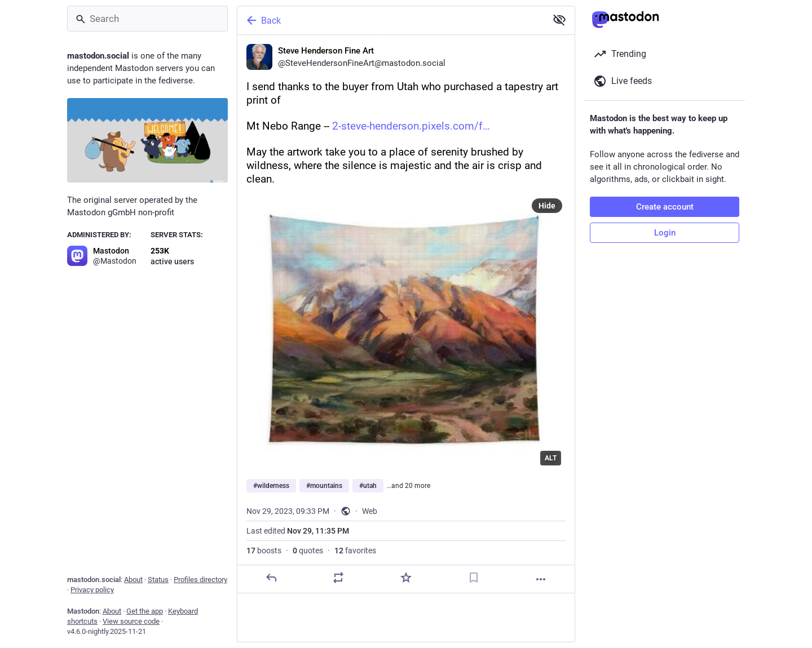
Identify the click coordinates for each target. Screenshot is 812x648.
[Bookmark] (474, 578)
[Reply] (271, 578)
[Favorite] (406, 578)
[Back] (391, 20)
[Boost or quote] (338, 578)
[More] (541, 579)
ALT (551, 458)
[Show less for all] (559, 20)
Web (370, 511)
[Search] (147, 19)
